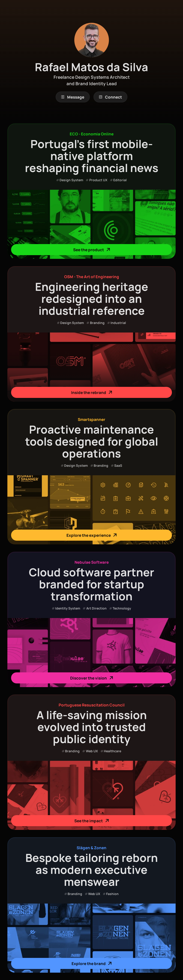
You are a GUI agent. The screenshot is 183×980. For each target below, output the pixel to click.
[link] (73, 97)
